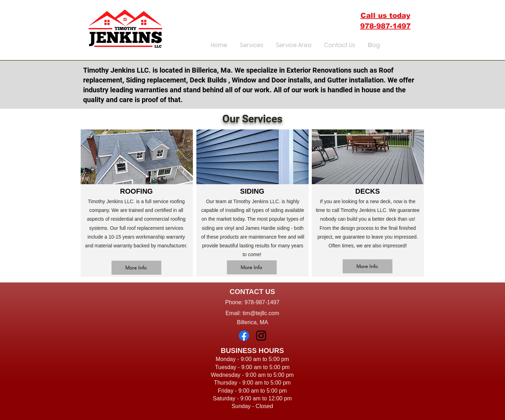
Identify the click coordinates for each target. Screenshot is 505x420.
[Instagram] (261, 336)
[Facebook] (244, 336)
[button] (252, 42)
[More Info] (136, 268)
